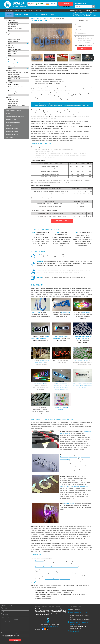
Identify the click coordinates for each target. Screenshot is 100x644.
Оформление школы (12, 131)
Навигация (9, 125)
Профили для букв (14, 93)
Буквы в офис (12, 54)
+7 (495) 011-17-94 (81, 4)
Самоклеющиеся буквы (82, 361)
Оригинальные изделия (13, 122)
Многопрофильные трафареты (15, 116)
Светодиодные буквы (14, 76)
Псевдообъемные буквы (15, 29)
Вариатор (37, 606)
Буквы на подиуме (14, 91)
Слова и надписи (11, 119)
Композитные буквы (14, 39)
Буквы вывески (13, 103)
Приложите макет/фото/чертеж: (10, 633)
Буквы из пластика (14, 35)
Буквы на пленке (13, 41)
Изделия (51, 606)
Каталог (44, 606)
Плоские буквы (13, 27)
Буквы (8, 18)
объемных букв (66, 312)
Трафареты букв (13, 101)
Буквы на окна (12, 51)
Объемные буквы (13, 22)
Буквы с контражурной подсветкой (18, 72)
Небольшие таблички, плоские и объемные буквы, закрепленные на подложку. (83, 385)
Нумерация (9, 137)
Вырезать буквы (13, 60)
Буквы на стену (39, 561)
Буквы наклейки (13, 99)
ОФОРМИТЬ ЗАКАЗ (62, 221)
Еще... (18, 31)
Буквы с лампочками (14, 74)
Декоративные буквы (14, 49)
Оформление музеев (12, 134)
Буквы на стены (13, 47)
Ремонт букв (12, 66)
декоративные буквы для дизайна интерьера (57, 579)
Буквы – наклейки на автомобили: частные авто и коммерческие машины (56, 567)
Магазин (58, 606)
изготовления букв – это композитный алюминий (74, 486)
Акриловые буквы (69, 504)
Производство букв (14, 62)
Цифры (8, 113)
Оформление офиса (12, 128)
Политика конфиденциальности (50, 626)
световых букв (86, 312)
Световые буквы (13, 25)
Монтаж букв (12, 64)
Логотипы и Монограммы (14, 110)
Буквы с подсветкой (14, 78)
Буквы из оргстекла (14, 37)
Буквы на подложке (14, 85)
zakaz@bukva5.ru (66, 7)
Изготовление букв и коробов (17, 105)
